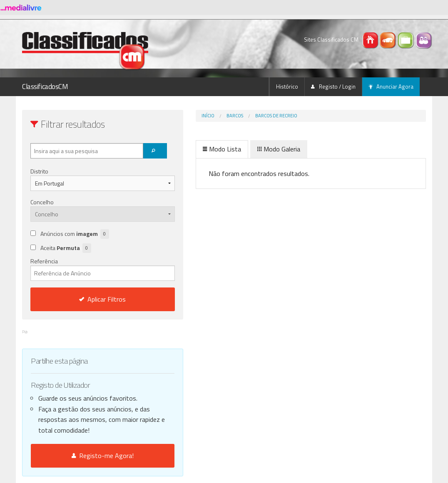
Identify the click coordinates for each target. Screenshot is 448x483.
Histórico (287, 87)
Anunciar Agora (391, 87)
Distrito (39, 171)
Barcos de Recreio (241, 116)
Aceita (66, 248)
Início (173, 116)
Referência (85, 269)
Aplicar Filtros (85, 299)
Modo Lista (187, 149)
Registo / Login (333, 87)
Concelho (42, 202)
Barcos (200, 116)
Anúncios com (75, 234)
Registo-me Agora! (85, 456)
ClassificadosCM (45, 87)
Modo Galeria (244, 149)
